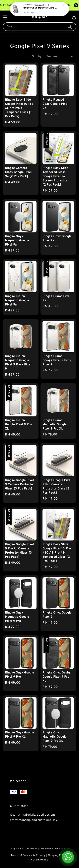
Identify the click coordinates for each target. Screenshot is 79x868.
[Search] (70, 26)
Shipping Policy (57, 855)
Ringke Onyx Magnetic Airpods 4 (40, 8)
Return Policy (39, 860)
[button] (5, 17)
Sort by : (38, 56)
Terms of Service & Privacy (28, 855)
